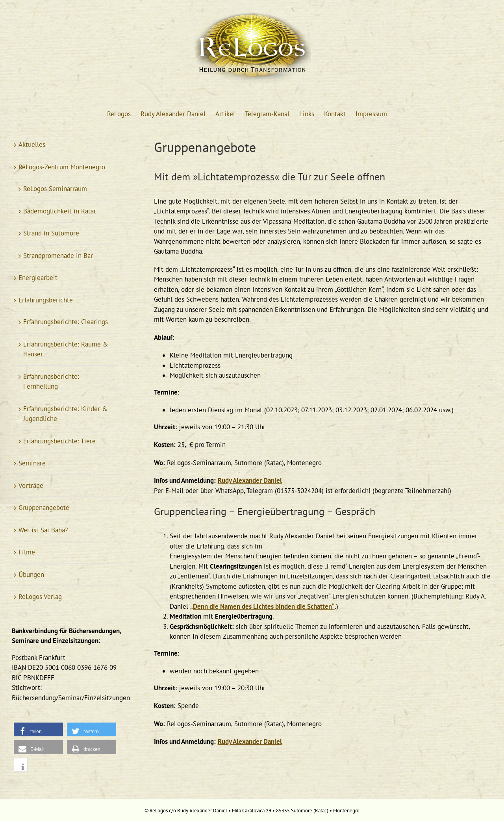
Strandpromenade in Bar (58, 256)
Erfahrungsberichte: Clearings (66, 322)
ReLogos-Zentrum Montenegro (62, 167)
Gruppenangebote (44, 508)
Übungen (31, 575)
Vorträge (31, 486)
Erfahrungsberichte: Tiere (59, 441)
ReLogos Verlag (40, 597)
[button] (38, 729)
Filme (27, 552)
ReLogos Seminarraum (55, 189)
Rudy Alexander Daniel (250, 480)
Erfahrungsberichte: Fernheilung (51, 382)
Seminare (32, 463)
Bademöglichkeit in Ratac (60, 211)
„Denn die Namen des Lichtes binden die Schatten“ (262, 606)
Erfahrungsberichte (46, 300)
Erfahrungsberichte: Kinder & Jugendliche (65, 414)
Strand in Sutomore (51, 233)
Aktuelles (32, 145)
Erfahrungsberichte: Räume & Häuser (66, 349)
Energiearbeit (38, 278)
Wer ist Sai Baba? (43, 530)
